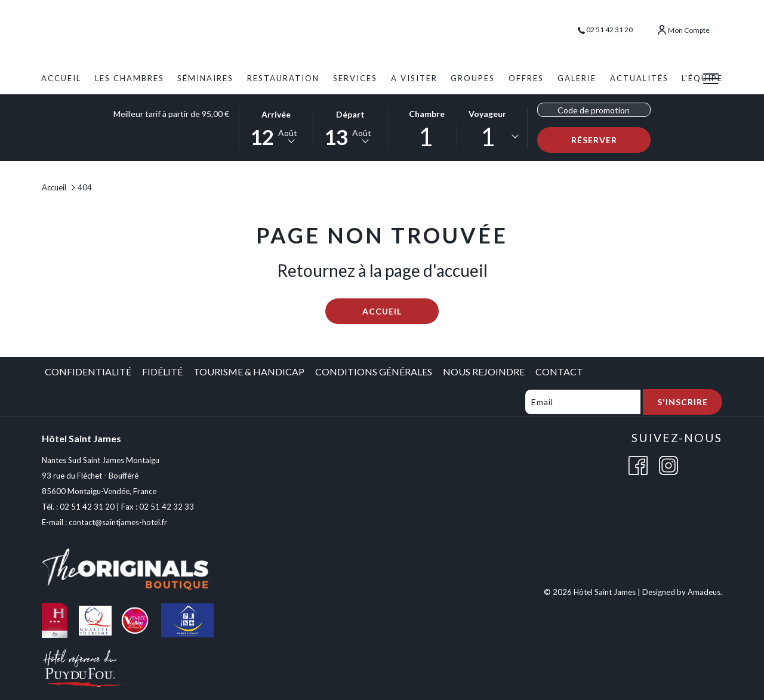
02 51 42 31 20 (605, 30)
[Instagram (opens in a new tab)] (668, 464)
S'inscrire (683, 402)
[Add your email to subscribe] (583, 402)
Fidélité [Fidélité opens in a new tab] (162, 371)
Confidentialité (88, 371)
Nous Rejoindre (484, 371)
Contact (559, 371)
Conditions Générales (374, 371)
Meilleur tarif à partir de (171, 114)
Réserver (611, 140)
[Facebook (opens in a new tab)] (638, 464)
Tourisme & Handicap (249, 371)
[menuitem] (61, 78)
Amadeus (704, 592)
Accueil (54, 187)
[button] (276, 127)
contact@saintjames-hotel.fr (118, 522)
